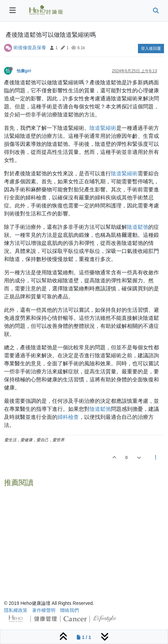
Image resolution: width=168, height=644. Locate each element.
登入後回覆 (151, 49)
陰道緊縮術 (103, 128)
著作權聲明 (44, 610)
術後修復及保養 (30, 48)
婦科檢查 (68, 417)
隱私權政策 (16, 610)
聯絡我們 (69, 610)
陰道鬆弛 (138, 227)
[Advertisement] (84, 537)
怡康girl (24, 71)
